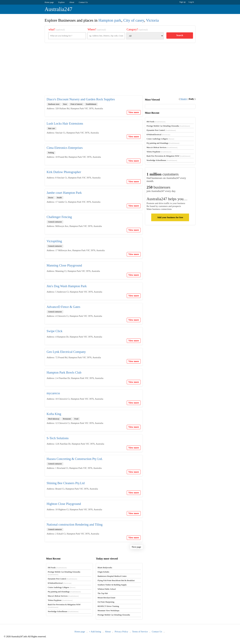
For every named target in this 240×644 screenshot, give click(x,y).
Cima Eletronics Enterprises (65, 148)
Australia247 (59, 9)
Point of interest (76, 104)
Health (59, 198)
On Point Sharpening (106, 602)
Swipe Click (55, 331)
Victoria (152, 20)
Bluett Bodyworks (105, 568)
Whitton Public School (107, 589)
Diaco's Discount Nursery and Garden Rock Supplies (81, 99)
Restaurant (67, 419)
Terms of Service (140, 632)
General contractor (55, 222)
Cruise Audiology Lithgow (160, 139)
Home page (49, 2)
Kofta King (54, 414)
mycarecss (53, 393)
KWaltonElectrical (158, 134)
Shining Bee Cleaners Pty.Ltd (66, 483)
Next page (136, 547)
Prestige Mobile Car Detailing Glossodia (168, 126)
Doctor (51, 198)
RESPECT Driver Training (108, 606)
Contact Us (83, 2)
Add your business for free (170, 217)
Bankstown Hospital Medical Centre (112, 576)
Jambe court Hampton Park (64, 193)
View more (134, 112)
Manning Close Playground (64, 265)
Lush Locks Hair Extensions (65, 123)
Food (76, 419)
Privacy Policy (121, 632)
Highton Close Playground (64, 504)
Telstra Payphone (159, 152)
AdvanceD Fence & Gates (64, 307)
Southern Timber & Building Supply (112, 585)
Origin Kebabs (103, 572)
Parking (51, 153)
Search (180, 35)
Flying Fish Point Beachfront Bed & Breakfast (116, 580)
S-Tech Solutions (58, 438)
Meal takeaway (54, 419)
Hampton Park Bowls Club (64, 372)
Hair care (52, 128)
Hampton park (110, 20)
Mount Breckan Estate (106, 598)
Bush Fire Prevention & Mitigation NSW (169, 156)
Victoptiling (54, 241)
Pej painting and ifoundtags (163, 143)
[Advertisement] (120, 72)
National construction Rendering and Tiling (75, 524)
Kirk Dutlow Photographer (64, 172)
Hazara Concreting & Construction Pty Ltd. (75, 459)
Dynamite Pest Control (161, 130)
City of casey (134, 20)
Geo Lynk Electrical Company (66, 352)
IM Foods (156, 122)
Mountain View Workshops (108, 610)
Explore (61, 2)
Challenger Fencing (59, 217)
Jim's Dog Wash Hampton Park (67, 286)
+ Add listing (95, 632)
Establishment (91, 104)
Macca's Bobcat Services (162, 147)
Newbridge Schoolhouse (162, 160)
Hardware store (54, 104)
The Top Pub (103, 593)
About (72, 2)
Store (65, 104)
